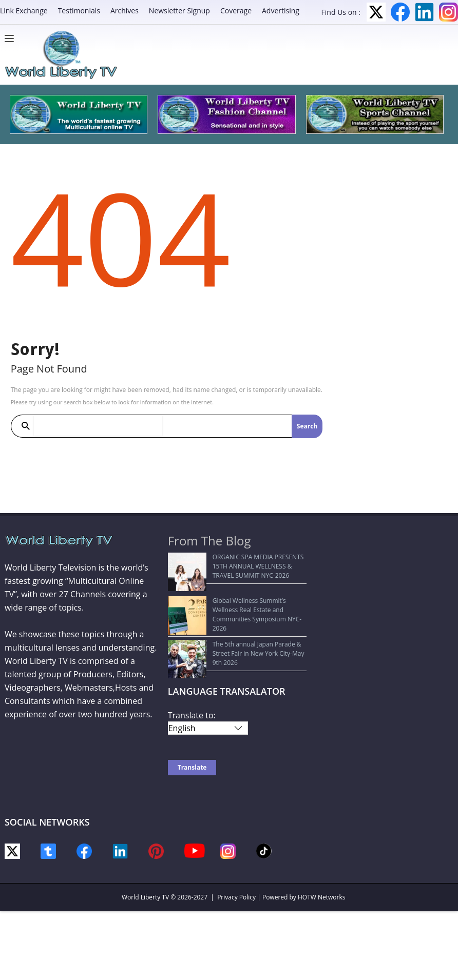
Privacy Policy (236, 864)
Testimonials (79, 11)
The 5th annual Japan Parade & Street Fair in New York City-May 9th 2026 (237, 629)
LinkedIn (424, 12)
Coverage (236, 11)
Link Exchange (24, 11)
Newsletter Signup (179, 11)
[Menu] (12, 38)
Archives (125, 11)
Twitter (376, 12)
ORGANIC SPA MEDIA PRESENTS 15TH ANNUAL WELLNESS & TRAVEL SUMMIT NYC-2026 (234, 566)
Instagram (449, 12)
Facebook (400, 12)
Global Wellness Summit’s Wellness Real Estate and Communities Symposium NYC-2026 (231, 600)
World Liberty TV (145, 864)
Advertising (281, 11)
